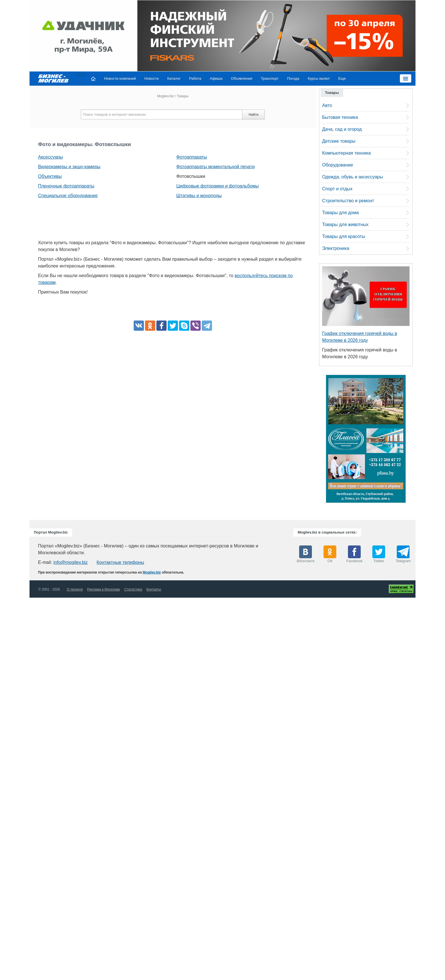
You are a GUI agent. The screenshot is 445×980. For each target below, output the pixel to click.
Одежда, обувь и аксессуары (352, 177)
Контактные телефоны (120, 562)
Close (81, 74)
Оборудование (338, 165)
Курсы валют (319, 78)
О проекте (75, 589)
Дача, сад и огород (342, 129)
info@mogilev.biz (71, 562)
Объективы (50, 176)
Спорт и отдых (337, 189)
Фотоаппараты (192, 157)
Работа (195, 78)
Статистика (133, 589)
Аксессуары (51, 157)
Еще (342, 78)
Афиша (216, 78)
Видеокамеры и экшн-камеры (69, 167)
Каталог (174, 78)
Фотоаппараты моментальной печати (215, 167)
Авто (327, 105)
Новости (152, 78)
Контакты (154, 589)
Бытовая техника (340, 117)
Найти (253, 115)
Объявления (242, 78)
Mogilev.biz (166, 96)
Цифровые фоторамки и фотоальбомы (217, 186)
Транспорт (270, 78)
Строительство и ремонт (348, 201)
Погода (293, 78)
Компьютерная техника (346, 153)
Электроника (336, 248)
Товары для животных (345, 225)
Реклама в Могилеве (104, 589)
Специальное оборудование (68, 196)
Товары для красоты (344, 236)
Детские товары (339, 141)
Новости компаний (120, 78)
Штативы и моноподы (199, 196)
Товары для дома (340, 213)
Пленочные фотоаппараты (66, 186)
